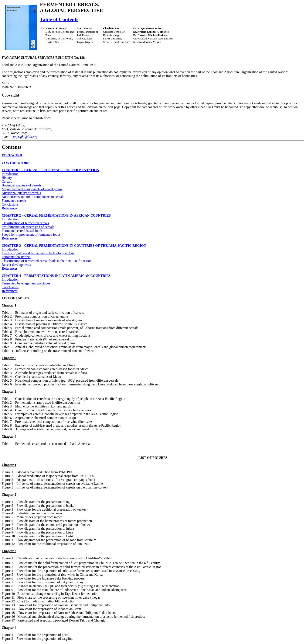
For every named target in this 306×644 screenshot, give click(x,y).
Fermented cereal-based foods (22, 231)
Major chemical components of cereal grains (32, 189)
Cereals (7, 181)
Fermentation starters (16, 257)
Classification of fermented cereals (25, 223)
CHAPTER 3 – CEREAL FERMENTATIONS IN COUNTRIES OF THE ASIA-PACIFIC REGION (74, 246)
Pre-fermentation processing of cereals (28, 227)
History (7, 178)
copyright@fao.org (24, 137)
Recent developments (16, 265)
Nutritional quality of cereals (21, 193)
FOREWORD (12, 155)
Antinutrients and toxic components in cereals (33, 197)
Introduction (10, 174)
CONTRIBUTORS (16, 163)
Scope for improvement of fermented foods (31, 234)
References (10, 208)
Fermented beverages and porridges (26, 283)
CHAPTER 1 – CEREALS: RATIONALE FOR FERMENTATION (50, 170)
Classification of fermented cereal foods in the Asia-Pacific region (47, 261)
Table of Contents (59, 19)
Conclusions (10, 204)
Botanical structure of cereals (22, 185)
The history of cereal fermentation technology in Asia (38, 253)
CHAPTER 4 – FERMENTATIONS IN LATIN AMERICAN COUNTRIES (56, 276)
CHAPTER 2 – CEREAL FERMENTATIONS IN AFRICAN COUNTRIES (56, 215)
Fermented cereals (14, 201)
